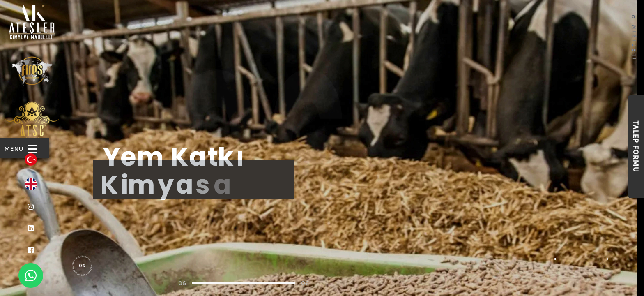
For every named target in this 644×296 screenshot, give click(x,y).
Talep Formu (636, 147)
